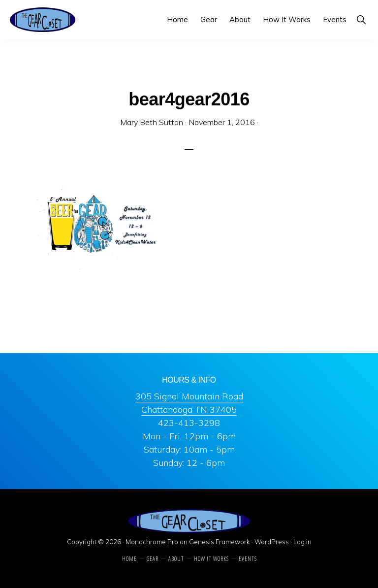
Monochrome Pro (152, 542)
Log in (302, 542)
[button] (361, 19)
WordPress (272, 542)
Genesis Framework (220, 542)
